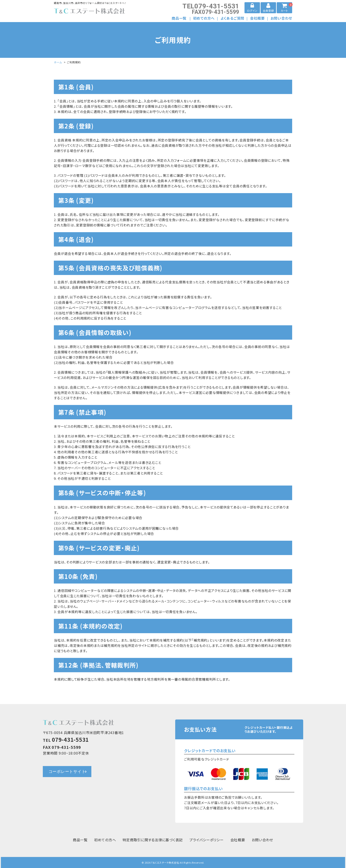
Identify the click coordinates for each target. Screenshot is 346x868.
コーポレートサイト (67, 772)
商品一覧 (179, 18)
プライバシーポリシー (207, 840)
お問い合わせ (281, 18)
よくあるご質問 (232, 18)
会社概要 (257, 18)
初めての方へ (204, 18)
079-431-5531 (211, 6)
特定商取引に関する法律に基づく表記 (153, 840)
